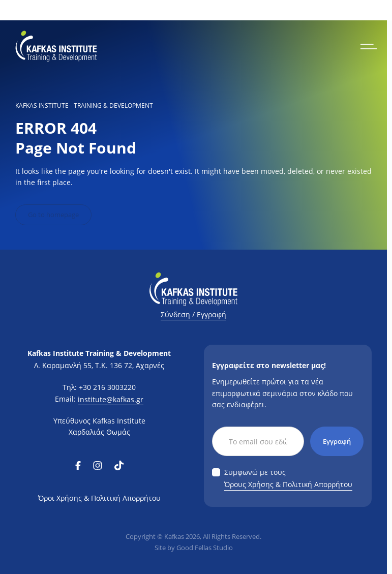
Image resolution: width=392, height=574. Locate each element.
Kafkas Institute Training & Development (99, 353)
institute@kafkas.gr (111, 399)
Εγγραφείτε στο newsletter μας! (269, 366)
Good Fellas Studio (205, 548)
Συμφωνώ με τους (288, 479)
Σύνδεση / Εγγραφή (193, 314)
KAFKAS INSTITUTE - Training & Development (84, 106)
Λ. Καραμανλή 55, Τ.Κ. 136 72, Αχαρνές (99, 365)
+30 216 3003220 (107, 387)
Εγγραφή (337, 441)
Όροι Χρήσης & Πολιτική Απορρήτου (99, 498)
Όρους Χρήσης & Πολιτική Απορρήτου (288, 484)
